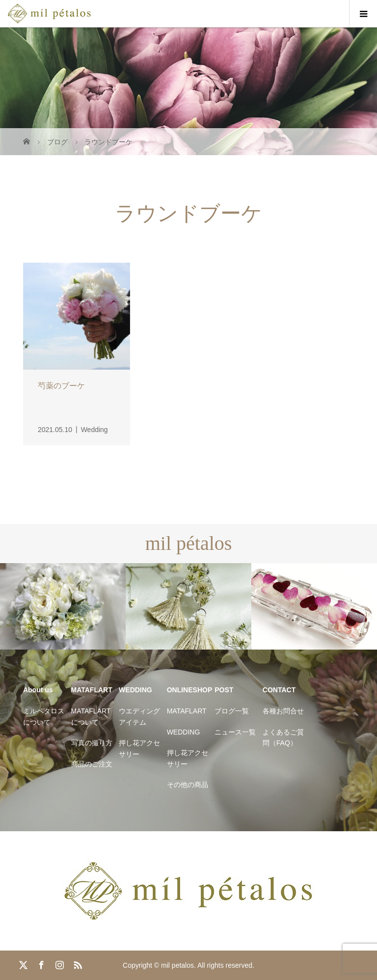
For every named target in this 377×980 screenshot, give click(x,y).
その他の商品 (188, 785)
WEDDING (184, 732)
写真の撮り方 (92, 743)
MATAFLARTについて (91, 716)
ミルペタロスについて (44, 716)
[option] (63, 607)
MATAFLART (187, 711)
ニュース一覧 (235, 732)
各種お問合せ (283, 711)
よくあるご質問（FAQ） (283, 737)
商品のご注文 (92, 764)
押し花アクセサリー (139, 748)
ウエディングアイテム (139, 716)
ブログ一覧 (232, 711)
